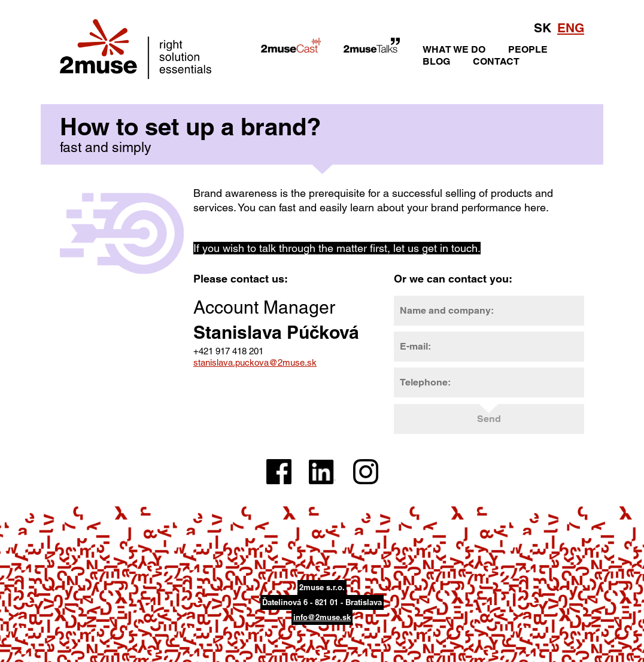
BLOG (436, 61)
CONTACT (496, 61)
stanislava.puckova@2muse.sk (255, 362)
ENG (571, 28)
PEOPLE (528, 49)
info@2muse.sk (322, 617)
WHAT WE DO (454, 49)
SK (543, 28)
